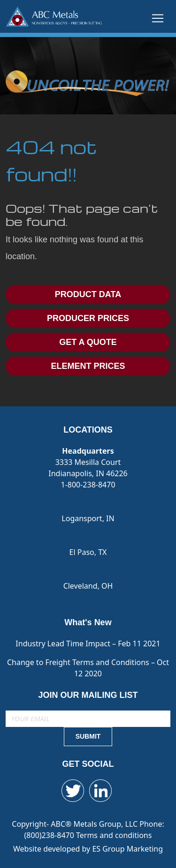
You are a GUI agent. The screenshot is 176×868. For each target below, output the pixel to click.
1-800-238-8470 (88, 485)
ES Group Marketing (127, 849)
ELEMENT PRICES (88, 366)
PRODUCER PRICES (88, 318)
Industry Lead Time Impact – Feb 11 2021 (88, 644)
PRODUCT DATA (88, 294)
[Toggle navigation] (158, 18)
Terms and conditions (114, 835)
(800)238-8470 (50, 835)
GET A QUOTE (88, 342)
